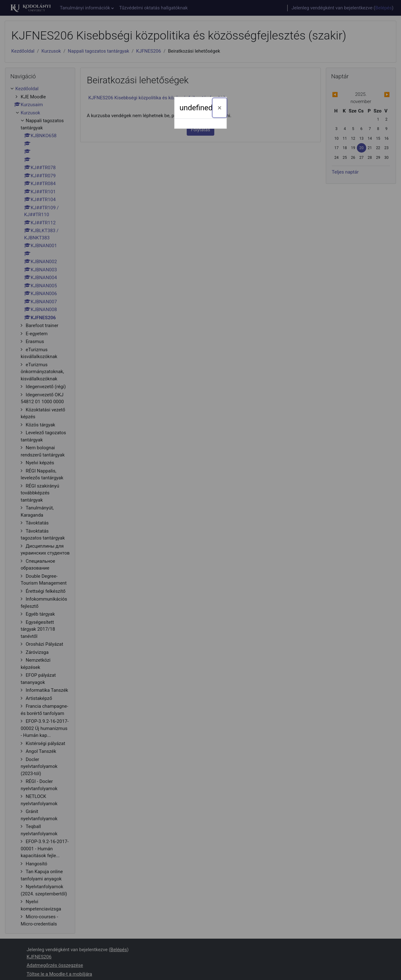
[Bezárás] (220, 108)
